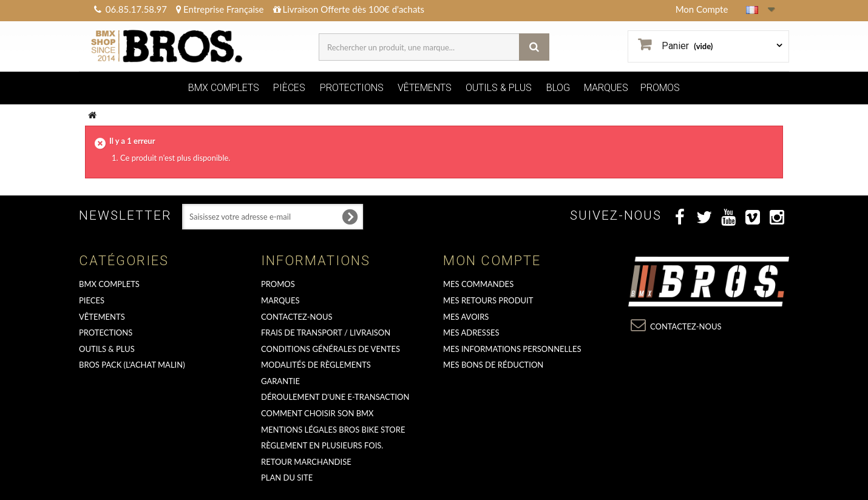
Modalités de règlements (316, 365)
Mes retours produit (488, 300)
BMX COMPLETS (224, 88)
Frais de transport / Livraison (326, 333)
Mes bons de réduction (493, 365)
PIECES (92, 300)
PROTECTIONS (352, 88)
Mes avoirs (466, 317)
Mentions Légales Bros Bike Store (333, 430)
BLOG (558, 88)
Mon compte (492, 261)
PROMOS (660, 88)
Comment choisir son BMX (317, 413)
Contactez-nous (297, 317)
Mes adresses (471, 333)
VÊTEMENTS (425, 88)
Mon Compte (702, 9)
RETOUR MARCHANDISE (306, 462)
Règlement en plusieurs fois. (322, 445)
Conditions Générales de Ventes (331, 349)
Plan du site (287, 478)
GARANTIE (280, 381)
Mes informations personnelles (512, 349)
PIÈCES (289, 88)
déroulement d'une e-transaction (335, 397)
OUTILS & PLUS (499, 88)
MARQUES (606, 88)
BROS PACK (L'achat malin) (132, 365)
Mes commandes (478, 284)
